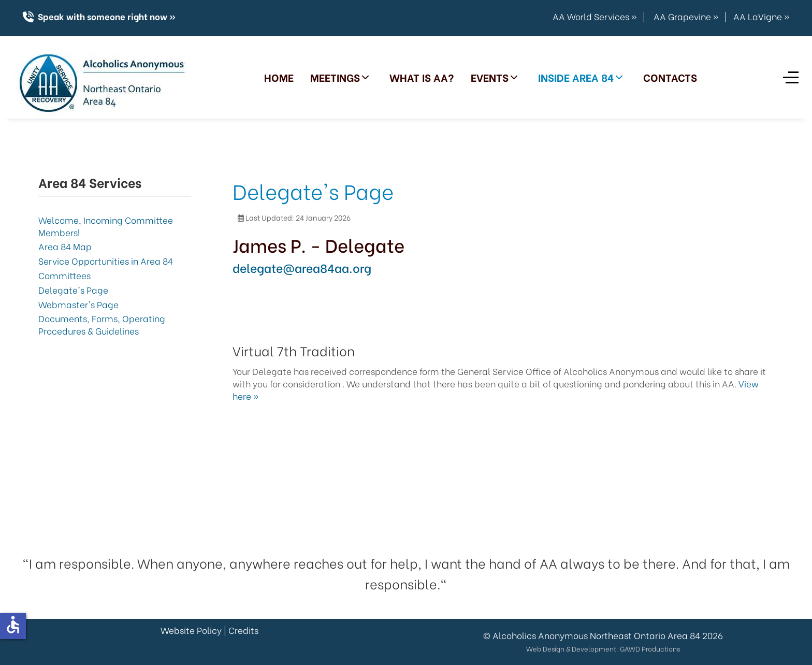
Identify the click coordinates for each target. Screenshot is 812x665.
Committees (64, 275)
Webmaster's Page (78, 304)
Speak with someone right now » (106, 16)
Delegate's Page (73, 290)
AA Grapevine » (686, 16)
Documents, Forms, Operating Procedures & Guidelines (102, 324)
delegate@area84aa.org (302, 267)
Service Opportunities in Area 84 (106, 261)
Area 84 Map (65, 246)
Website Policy (191, 630)
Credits (243, 630)
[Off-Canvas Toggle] (791, 77)
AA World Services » (594, 16)
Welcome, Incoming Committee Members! (106, 226)
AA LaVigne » (761, 16)
